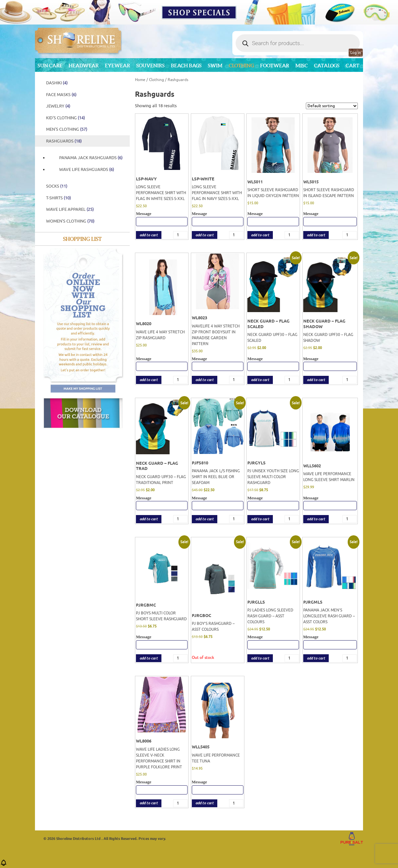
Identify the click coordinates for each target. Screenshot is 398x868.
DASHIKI (57, 83)
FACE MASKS (61, 95)
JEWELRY (58, 106)
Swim (215, 66)
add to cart (149, 235)
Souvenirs (150, 66)
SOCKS (57, 186)
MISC (302, 66)
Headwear (84, 66)
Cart (353, 66)
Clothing (241, 66)
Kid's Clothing (66, 118)
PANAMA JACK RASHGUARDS (91, 158)
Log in (356, 53)
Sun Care (50, 66)
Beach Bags (186, 66)
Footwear (275, 66)
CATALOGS (327, 66)
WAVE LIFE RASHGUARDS (87, 169)
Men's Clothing (67, 129)
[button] (4, 865)
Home (140, 80)
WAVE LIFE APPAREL (70, 209)
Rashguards (64, 141)
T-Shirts (58, 198)
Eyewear (117, 66)
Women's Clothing (70, 221)
